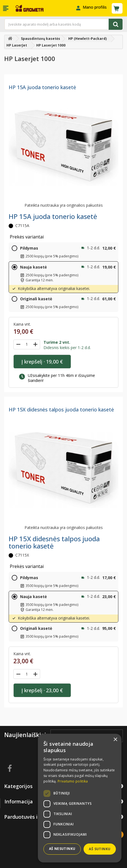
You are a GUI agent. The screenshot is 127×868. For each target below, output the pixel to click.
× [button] (115, 740)
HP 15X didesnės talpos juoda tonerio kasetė (61, 409)
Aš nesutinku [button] (62, 849)
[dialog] (80, 798)
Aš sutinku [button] (100, 849)
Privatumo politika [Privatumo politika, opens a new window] (73, 781)
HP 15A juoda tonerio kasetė (42, 87)
